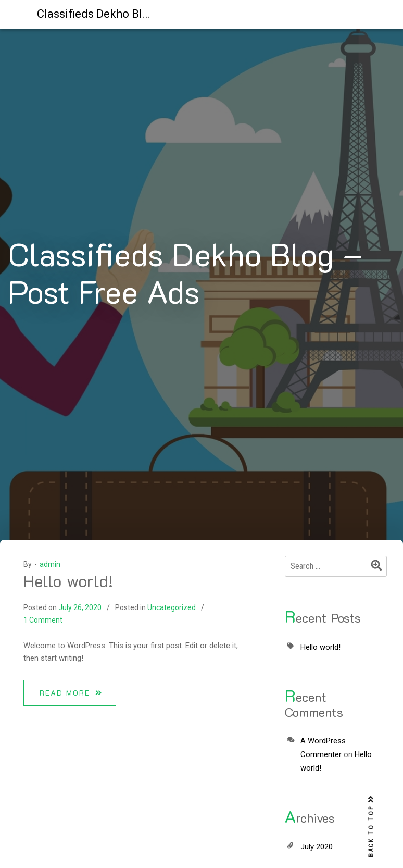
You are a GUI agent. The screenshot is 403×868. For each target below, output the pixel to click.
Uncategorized (172, 607)
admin (50, 564)
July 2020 (317, 847)
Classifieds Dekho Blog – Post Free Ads (139, 14)
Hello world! (68, 580)
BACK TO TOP (371, 827)
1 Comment (43, 620)
